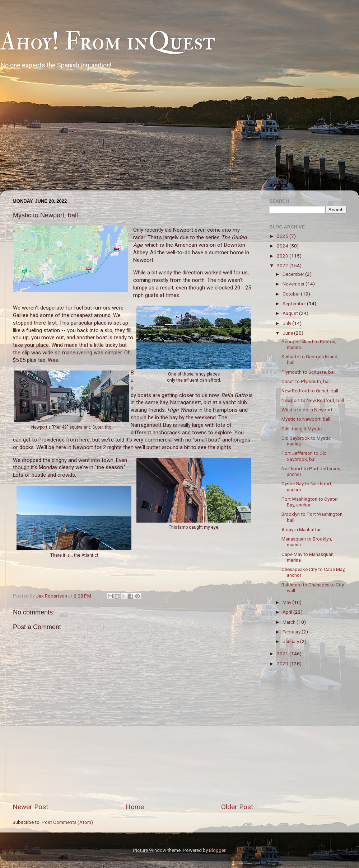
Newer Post (30, 807)
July (287, 323)
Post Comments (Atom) (67, 822)
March (290, 622)
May (287, 602)
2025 (283, 236)
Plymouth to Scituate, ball (309, 372)
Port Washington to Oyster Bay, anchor (310, 502)
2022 (283, 265)
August (291, 313)
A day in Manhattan (302, 529)
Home (135, 807)
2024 (283, 246)
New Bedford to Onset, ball (310, 391)
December (294, 274)
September (295, 303)
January (291, 641)
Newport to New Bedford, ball (313, 400)
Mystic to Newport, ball (306, 419)
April (288, 612)
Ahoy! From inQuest (108, 42)
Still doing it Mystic (302, 429)
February (292, 632)
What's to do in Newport (307, 410)
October (292, 294)
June (288, 333)
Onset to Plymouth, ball (306, 381)
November (294, 284)
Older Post (237, 807)
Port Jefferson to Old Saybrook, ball (304, 456)
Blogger (217, 850)
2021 (283, 654)
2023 (283, 256)
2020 (283, 664)
